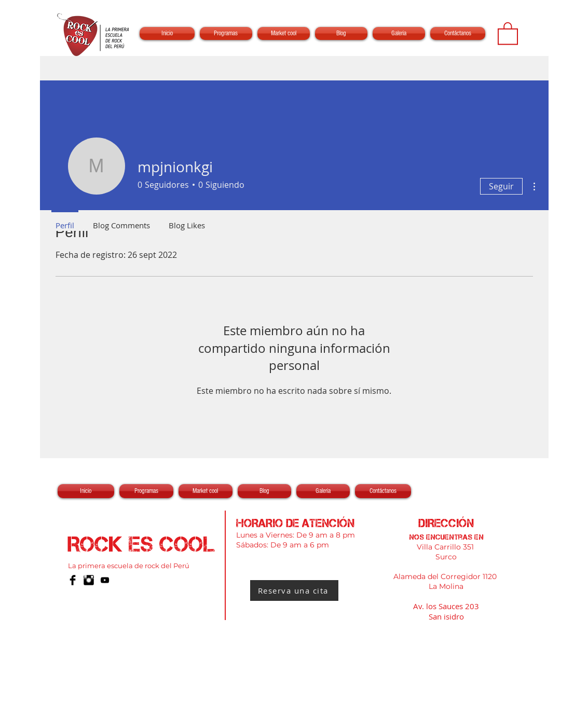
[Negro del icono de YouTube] (105, 580)
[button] (508, 33)
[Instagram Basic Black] (89, 580)
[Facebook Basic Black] (73, 580)
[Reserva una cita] (294, 590)
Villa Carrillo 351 (446, 547)
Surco (446, 557)
